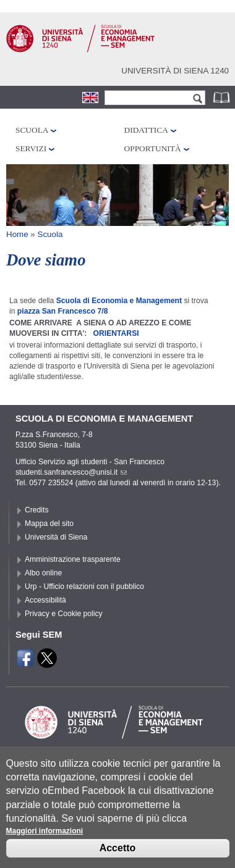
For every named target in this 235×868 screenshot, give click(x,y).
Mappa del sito (49, 524)
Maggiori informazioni (45, 838)
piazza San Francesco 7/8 (63, 311)
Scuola (32, 130)
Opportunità (153, 148)
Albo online (43, 573)
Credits (37, 510)
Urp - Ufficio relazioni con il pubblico (84, 586)
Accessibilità (45, 600)
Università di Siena (56, 537)
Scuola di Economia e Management (119, 301)
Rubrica (223, 97)
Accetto (118, 855)
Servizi (31, 148)
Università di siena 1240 (175, 71)
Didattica (146, 130)
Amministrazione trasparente (73, 559)
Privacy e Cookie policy (64, 614)
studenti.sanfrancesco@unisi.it (71, 472)
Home (17, 234)
